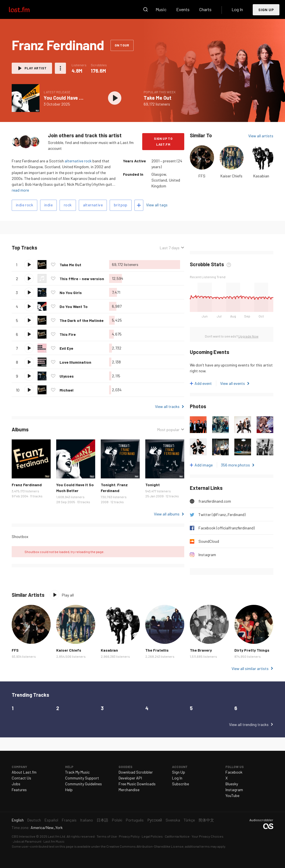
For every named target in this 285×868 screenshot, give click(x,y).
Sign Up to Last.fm (163, 141)
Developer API (130, 778)
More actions (60, 68)
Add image (204, 465)
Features (19, 790)
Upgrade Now (248, 336)
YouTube (232, 795)
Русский (155, 820)
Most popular (168, 430)
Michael (67, 390)
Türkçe (189, 820)
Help (69, 790)
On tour (122, 45)
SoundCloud (209, 541)
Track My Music (77, 772)
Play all (68, 595)
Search (146, 9)
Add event (203, 383)
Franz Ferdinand (27, 485)
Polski (117, 820)
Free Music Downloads (137, 784)
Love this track (53, 265)
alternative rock (78, 161)
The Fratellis (157, 650)
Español (51, 820)
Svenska (173, 820)
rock (68, 205)
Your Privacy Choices (207, 836)
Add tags (139, 205)
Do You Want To (74, 306)
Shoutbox (20, 536)
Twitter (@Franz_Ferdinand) (222, 514)
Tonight (153, 485)
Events (183, 9)
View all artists (261, 136)
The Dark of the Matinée (82, 320)
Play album (115, 98)
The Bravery (201, 650)
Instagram (207, 555)
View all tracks (167, 406)
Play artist (35, 68)
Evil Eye (66, 348)
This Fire (68, 334)
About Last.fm (24, 772)
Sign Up (266, 10)
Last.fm (26, 9)
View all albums (167, 514)
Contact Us (21, 778)
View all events (233, 383)
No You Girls (71, 293)
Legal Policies (152, 836)
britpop (121, 205)
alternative (93, 205)
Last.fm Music (54, 841)
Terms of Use (107, 836)
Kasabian (261, 176)
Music (161, 9)
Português (135, 820)
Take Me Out (158, 98)
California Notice (177, 836)
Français (69, 820)
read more (20, 190)
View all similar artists (250, 668)
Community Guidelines (83, 784)
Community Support (82, 778)
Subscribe (180, 784)
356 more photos (235, 465)
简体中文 (206, 820)
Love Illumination (75, 362)
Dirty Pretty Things (252, 650)
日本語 (102, 820)
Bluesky (232, 784)
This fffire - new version (82, 279)
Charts (205, 9)
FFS (202, 176)
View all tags (157, 205)
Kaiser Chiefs (231, 176)
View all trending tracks (249, 724)
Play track (29, 265)
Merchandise (129, 790)
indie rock (24, 205)
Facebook (234, 772)
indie (48, 205)
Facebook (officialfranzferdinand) (227, 528)
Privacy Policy (129, 836)
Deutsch (34, 820)
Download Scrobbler (136, 772)
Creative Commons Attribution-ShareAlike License (145, 846)
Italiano (87, 820)
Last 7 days (170, 248)
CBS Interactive (24, 836)
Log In (237, 9)
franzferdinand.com (215, 501)
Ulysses (67, 376)
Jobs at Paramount (27, 841)
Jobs (16, 784)
